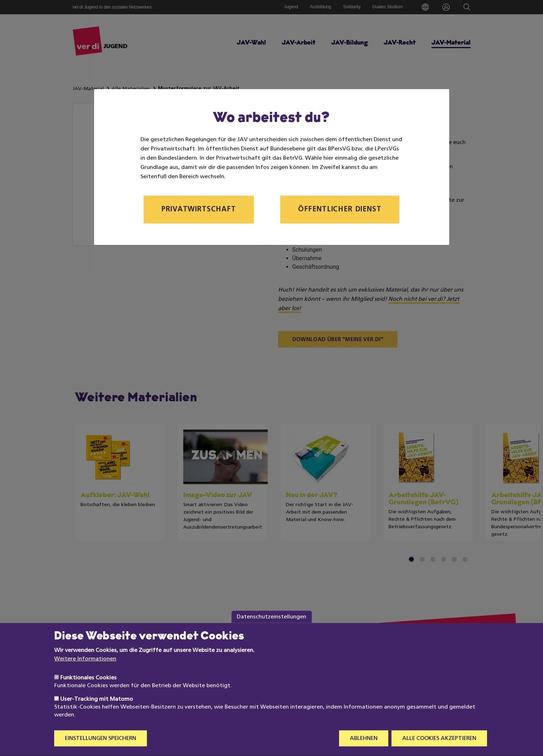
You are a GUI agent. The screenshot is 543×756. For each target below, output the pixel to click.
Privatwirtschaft (199, 210)
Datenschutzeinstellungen (271, 630)
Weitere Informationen (85, 673)
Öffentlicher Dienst (340, 210)
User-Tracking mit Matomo (97, 713)
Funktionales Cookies (88, 691)
